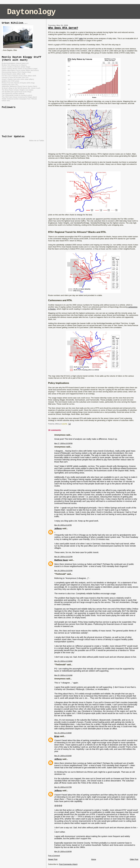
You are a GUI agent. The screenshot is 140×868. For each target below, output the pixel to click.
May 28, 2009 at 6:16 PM (63, 525)
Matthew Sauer (61, 560)
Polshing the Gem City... (10, 85)
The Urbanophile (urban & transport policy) (17, 95)
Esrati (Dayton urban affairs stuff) (14, 74)
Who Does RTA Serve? (63, 28)
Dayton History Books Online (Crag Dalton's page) (20, 69)
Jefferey (58, 528)
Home (94, 859)
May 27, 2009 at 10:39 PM (63, 443)
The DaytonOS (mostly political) (13, 93)
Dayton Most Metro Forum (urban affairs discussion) (20, 70)
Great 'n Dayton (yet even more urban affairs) (18, 79)
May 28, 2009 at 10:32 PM (63, 571)
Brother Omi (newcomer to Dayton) (14, 65)
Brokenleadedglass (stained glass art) (15, 63)
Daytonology (31, 12)
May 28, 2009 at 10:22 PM (63, 557)
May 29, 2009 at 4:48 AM (63, 733)
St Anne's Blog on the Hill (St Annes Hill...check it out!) (21, 88)
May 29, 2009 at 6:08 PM (63, 851)
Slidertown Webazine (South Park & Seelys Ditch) (19, 86)
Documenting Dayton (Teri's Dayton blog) (16, 72)
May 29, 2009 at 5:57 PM (63, 787)
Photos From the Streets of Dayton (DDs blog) (18, 83)
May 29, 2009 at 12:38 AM (63, 661)
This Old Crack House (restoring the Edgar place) (19, 97)
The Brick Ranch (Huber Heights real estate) (18, 90)
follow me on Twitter (37, 141)
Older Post (134, 859)
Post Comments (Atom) (68, 864)
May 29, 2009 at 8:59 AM (63, 756)
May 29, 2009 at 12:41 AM (63, 675)
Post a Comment (54, 856)
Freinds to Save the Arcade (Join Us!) (15, 77)
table (81, 38)
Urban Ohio (6, 100)
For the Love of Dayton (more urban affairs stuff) (19, 76)
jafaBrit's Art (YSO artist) (10, 81)
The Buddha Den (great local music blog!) (17, 92)
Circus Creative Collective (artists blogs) (16, 67)
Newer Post (53, 859)
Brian (57, 736)
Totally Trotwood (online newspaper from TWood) (19, 99)
